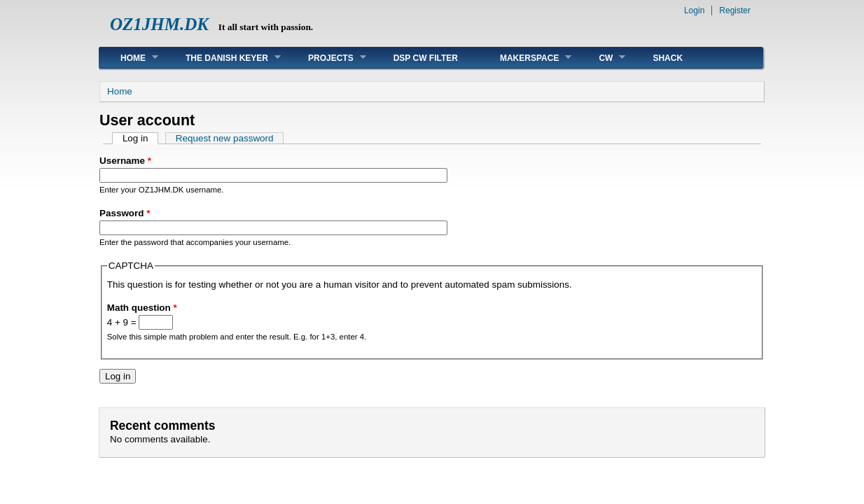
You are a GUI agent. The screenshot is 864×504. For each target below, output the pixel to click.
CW (601, 58)
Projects (327, 58)
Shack (668, 58)
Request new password (225, 138)
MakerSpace (525, 58)
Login (694, 10)
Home (129, 58)
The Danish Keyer (223, 58)
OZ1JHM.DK (159, 24)
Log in (140, 138)
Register (735, 10)
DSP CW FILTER (426, 58)
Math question (142, 308)
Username (125, 161)
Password (125, 213)
